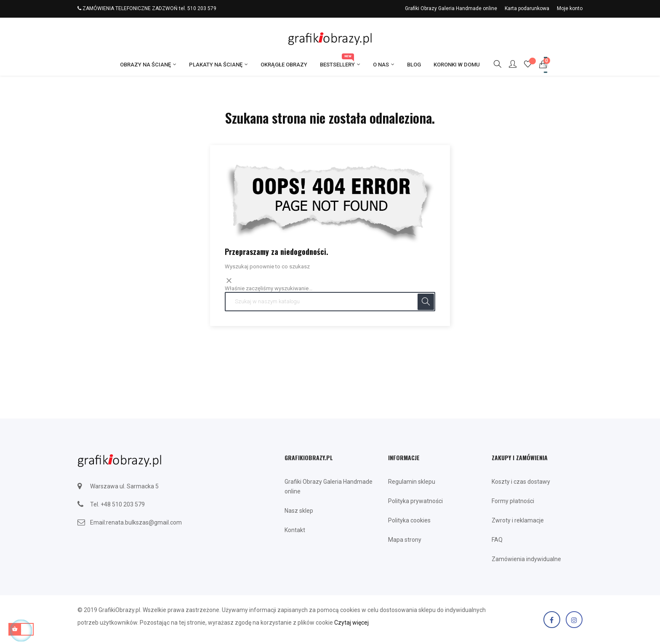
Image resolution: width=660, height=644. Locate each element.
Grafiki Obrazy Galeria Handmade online (451, 8)
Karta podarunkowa (527, 8)
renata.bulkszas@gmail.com (144, 522)
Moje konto (570, 8)
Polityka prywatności (415, 501)
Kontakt (295, 530)
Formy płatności (513, 501)
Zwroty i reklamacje (518, 520)
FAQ (497, 540)
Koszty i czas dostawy (521, 482)
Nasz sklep (299, 511)
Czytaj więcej (351, 623)
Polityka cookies (409, 520)
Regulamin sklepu (412, 482)
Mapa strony (405, 540)
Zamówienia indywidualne (526, 559)
